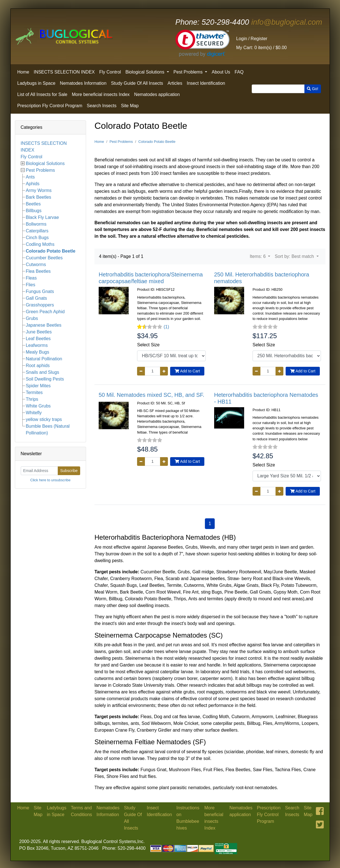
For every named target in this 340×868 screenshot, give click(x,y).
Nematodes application (157, 94)
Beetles (33, 204)
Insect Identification (206, 83)
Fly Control (110, 72)
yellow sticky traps (44, 419)
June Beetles (39, 332)
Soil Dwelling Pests (45, 379)
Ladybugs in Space (36, 83)
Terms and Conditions (82, 811)
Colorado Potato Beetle (51, 251)
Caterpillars (37, 231)
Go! (313, 89)
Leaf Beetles (38, 339)
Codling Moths (40, 244)
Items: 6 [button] (258, 256)
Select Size (148, 345)
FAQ (239, 72)
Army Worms (39, 190)
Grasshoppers (40, 305)
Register (259, 39)
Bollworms (36, 224)
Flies (31, 285)
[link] (203, 43)
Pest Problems (189, 72)
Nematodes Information (83, 83)
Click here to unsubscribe (50, 480)
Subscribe (69, 471)
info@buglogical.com (287, 22)
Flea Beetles (38, 271)
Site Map (130, 106)
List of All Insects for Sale (42, 94)
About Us (221, 72)
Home (23, 72)
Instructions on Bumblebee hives (188, 818)
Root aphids (38, 366)
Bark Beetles (39, 197)
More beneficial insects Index (101, 94)
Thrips (32, 399)
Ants (30, 177)
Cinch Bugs (37, 238)
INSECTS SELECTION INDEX (64, 72)
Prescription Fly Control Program (50, 106)
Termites (34, 392)
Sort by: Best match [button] (295, 256)
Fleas (31, 278)
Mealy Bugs (38, 352)
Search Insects (102, 106)
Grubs (32, 318)
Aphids (33, 184)
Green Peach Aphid (45, 312)
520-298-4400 (212, 22)
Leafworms (37, 345)
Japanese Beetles (44, 325)
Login (242, 39)
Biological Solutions (145, 72)
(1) (166, 327)
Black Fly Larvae (42, 217)
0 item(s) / (262, 48)
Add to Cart (187, 371)
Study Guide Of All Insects (137, 83)
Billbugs (34, 211)
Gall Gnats (36, 298)
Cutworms (36, 264)
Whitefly (34, 413)
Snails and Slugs (42, 372)
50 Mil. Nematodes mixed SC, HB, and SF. (152, 395)
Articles (175, 83)
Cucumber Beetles (44, 258)
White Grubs (38, 406)
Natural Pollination (44, 359)
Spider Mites (38, 386)
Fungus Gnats (40, 291)
